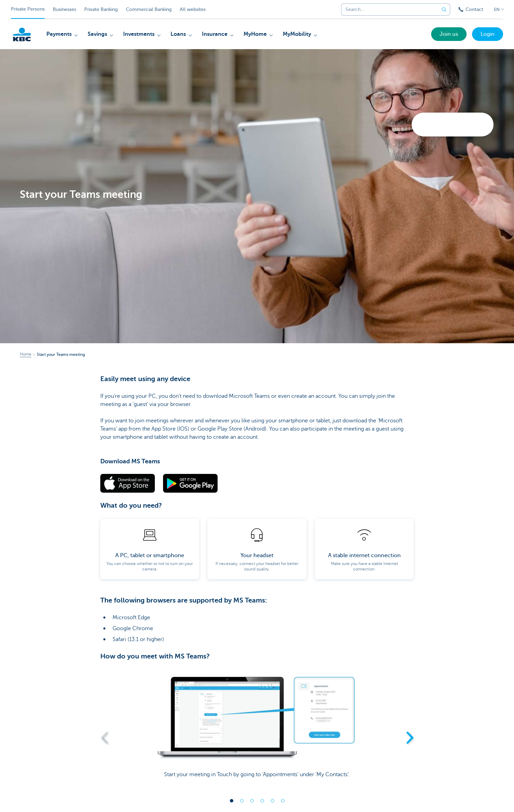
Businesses (64, 9)
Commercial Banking (149, 9)
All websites (193, 9)
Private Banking (101, 9)
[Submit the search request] (444, 10)
